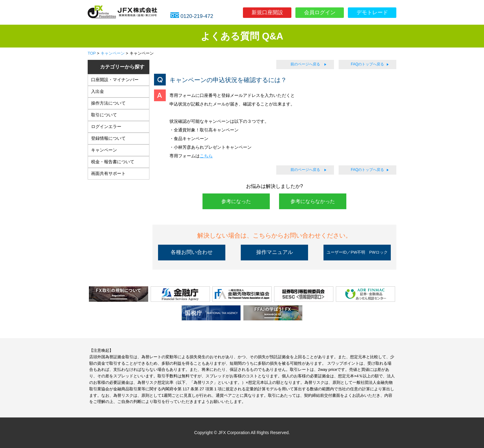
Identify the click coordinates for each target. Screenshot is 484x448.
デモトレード (372, 12)
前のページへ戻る (305, 64)
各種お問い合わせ (192, 252)
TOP (92, 53)
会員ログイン (320, 12)
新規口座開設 (267, 12)
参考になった (236, 201)
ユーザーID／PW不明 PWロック (357, 252)
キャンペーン (113, 53)
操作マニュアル (275, 252)
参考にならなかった (313, 201)
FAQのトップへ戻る (367, 64)
